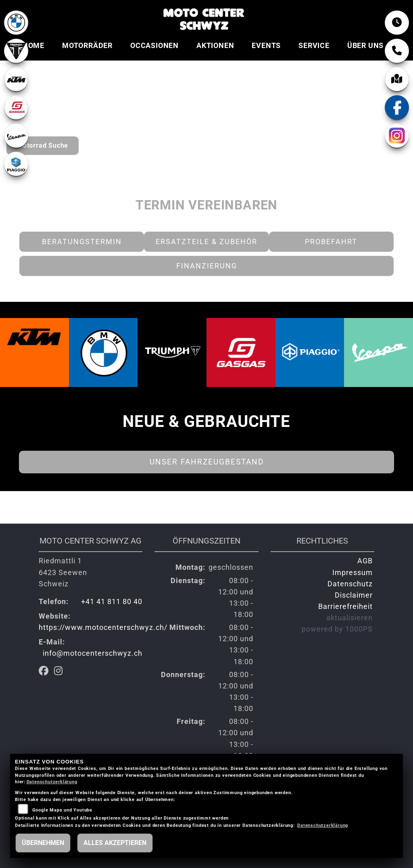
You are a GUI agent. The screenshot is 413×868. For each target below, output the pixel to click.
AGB (365, 561)
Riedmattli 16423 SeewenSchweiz (63, 572)
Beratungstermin (82, 242)
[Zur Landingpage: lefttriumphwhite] (16, 51)
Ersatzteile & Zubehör (206, 242)
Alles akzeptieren (115, 843)
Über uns (365, 46)
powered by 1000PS (337, 629)
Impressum (353, 573)
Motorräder (87, 46)
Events (266, 46)
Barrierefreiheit (345, 607)
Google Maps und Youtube (62, 810)
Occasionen (154, 46)
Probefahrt (331, 242)
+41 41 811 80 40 (112, 602)
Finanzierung (207, 266)
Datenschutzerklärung (52, 782)
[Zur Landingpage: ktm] (16, 79)
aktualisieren (349, 618)
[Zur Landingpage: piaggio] (16, 164)
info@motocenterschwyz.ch (93, 653)
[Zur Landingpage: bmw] (16, 23)
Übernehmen (43, 843)
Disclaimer (354, 595)
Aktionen (215, 46)
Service (314, 46)
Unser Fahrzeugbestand (207, 462)
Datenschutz (350, 584)
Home (33, 46)
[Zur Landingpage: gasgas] (16, 107)
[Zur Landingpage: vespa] (16, 136)
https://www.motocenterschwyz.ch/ (103, 627)
